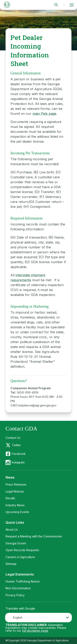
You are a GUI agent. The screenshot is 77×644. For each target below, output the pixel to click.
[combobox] (39, 618)
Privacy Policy (15, 595)
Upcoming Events (17, 512)
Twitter (16, 445)
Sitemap (11, 564)
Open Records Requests (22, 550)
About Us (12, 530)
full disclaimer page (35, 631)
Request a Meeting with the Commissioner (34, 536)
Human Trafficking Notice (23, 581)
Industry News (15, 505)
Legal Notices (15, 491)
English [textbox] (18, 617)
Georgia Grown (16, 543)
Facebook (19, 454)
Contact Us (13, 438)
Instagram (18, 462)
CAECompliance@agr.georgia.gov (33, 405)
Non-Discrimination (18, 588)
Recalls (10, 498)
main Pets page (44, 114)
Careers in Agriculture (20, 557)
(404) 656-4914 (28, 392)
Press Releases (16, 484)
